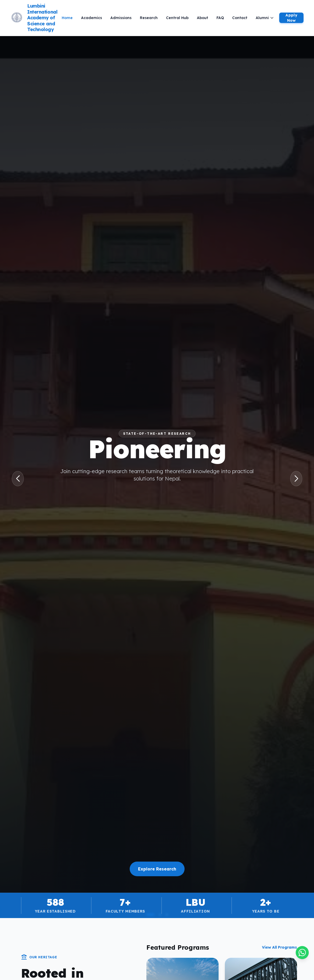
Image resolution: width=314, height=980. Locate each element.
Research (149, 18)
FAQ (220, 18)
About (202, 18)
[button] (18, 479)
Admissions (121, 18)
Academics (92, 18)
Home (67, 18)
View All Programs (279, 947)
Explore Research (157, 869)
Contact (240, 18)
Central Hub (177, 18)
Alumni (265, 18)
